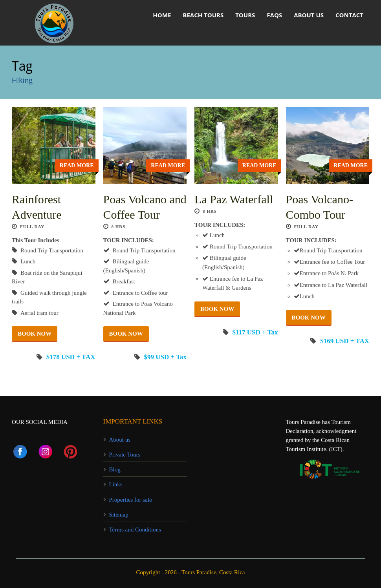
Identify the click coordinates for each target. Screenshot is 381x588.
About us (309, 15)
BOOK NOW (35, 334)
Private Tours (125, 455)
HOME (162, 15)
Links (116, 484)
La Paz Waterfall (234, 199)
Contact (349, 15)
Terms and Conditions (135, 530)
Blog (115, 469)
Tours (245, 15)
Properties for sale (131, 500)
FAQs (274, 15)
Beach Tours (203, 15)
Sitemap (119, 515)
